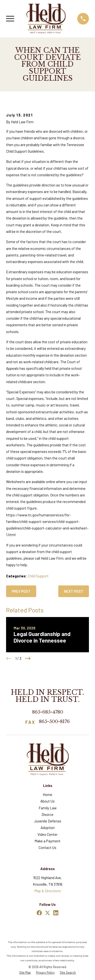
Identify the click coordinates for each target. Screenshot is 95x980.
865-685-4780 (48, 712)
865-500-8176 (54, 722)
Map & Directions (48, 891)
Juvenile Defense (48, 821)
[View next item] (28, 658)
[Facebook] (39, 913)
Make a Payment (47, 841)
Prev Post (21, 591)
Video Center (47, 834)
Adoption (48, 828)
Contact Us (47, 848)
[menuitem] (25, 973)
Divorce (47, 814)
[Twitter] (47, 913)
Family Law (48, 808)
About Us (47, 801)
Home (47, 795)
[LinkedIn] (56, 913)
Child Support (38, 576)
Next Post (74, 591)
